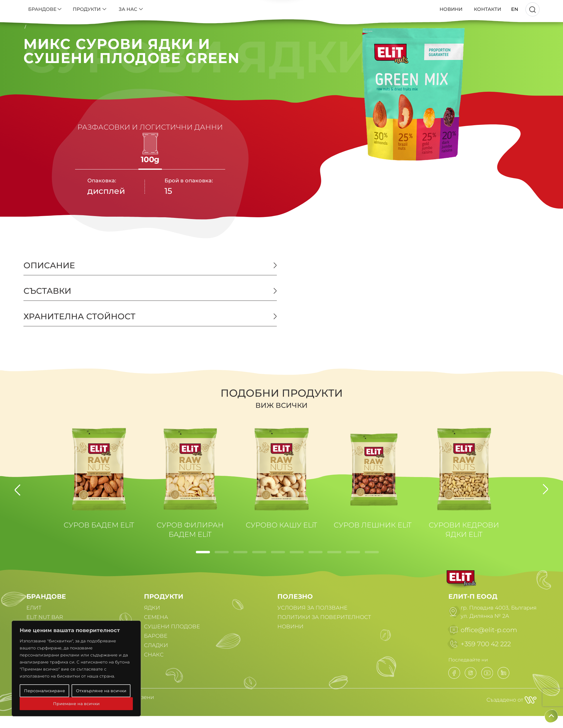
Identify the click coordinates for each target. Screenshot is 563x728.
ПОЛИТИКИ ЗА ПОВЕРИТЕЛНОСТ (324, 617)
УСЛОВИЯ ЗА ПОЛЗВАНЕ (312, 608)
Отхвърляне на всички (101, 691)
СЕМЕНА (156, 617)
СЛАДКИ (156, 645)
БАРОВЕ (156, 636)
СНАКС (154, 655)
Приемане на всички (76, 704)
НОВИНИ (290, 627)
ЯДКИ (152, 608)
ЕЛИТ (34, 608)
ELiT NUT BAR (45, 617)
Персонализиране (45, 691)
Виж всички (281, 405)
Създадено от (512, 700)
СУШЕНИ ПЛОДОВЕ (172, 627)
